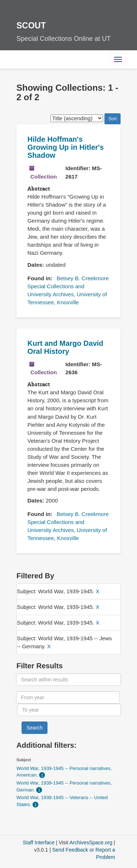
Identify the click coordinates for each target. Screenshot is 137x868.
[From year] (68, 697)
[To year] (69, 710)
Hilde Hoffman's (66, 147)
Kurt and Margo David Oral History (65, 347)
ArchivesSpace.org (91, 842)
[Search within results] (68, 680)
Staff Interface (39, 842)
